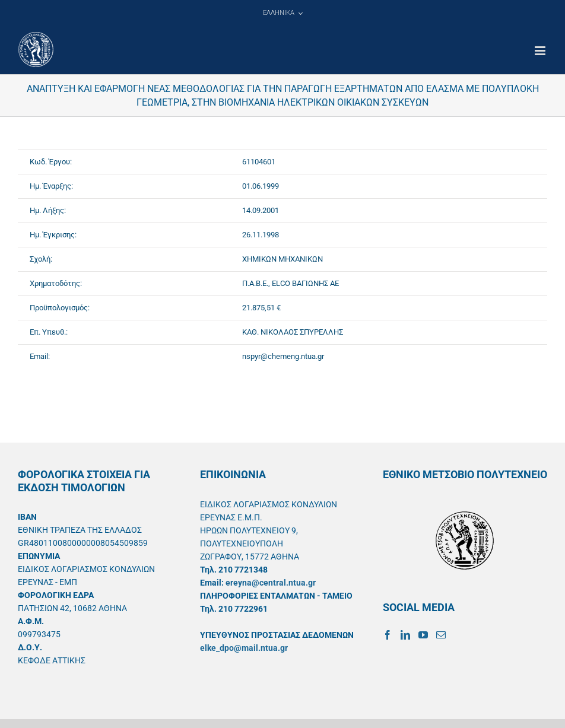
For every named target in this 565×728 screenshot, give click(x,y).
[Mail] (441, 635)
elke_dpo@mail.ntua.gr (244, 648)
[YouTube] (423, 635)
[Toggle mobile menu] (541, 51)
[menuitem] (282, 13)
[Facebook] (388, 635)
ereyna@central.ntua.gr (271, 583)
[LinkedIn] (405, 635)
